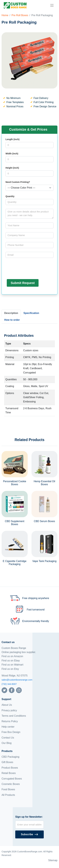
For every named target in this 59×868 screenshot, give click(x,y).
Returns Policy (10, 721)
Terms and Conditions (14, 716)
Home (5, 15)
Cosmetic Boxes (11, 784)
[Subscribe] (29, 834)
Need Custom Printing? (18, 182)
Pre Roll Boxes (20, 15)
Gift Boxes (7, 762)
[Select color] (29, 188)
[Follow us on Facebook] (12, 690)
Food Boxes (8, 789)
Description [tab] (11, 313)
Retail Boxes (9, 773)
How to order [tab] (12, 320)
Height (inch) (12, 168)
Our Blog (7, 743)
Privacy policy (9, 710)
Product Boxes (10, 768)
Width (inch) (12, 154)
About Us (7, 705)
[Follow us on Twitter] (4, 690)
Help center (8, 727)
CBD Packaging (10, 757)
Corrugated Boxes (12, 779)
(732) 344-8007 (9, 684)
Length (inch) (13, 139)
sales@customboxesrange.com (17, 680)
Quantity (10, 196)
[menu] (52, 5)
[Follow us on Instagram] (19, 690)
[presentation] (29, 268)
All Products (8, 795)
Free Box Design (11, 732)
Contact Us (8, 738)
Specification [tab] (31, 313)
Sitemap (53, 860)
